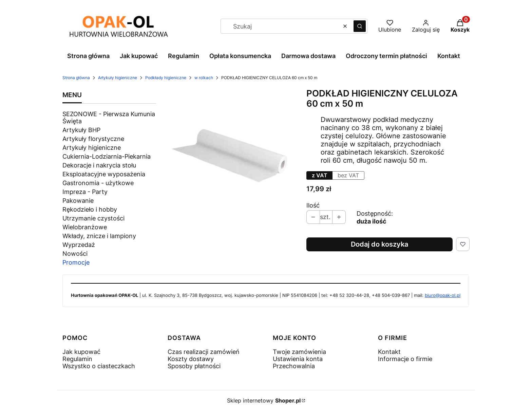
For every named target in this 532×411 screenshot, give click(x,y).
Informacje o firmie (405, 359)
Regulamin (77, 359)
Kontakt (389, 352)
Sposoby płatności (194, 366)
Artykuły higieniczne (118, 78)
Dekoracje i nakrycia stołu (99, 165)
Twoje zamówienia (299, 352)
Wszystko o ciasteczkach (99, 366)
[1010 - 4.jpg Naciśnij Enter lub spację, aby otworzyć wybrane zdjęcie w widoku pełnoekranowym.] (231, 152)
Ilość (313, 205)
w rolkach (204, 78)
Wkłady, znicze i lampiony (99, 236)
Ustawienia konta (298, 359)
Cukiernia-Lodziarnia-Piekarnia (107, 156)
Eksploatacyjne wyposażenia (104, 174)
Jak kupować (81, 352)
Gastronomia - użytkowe (98, 183)
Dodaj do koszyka (379, 244)
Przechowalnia (294, 366)
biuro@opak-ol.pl (443, 295)
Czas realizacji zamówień (204, 352)
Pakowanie (78, 201)
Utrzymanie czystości (93, 218)
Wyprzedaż (79, 245)
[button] (360, 26)
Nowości (75, 254)
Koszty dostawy (191, 359)
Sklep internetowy (264, 400)
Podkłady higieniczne (166, 78)
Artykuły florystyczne (93, 139)
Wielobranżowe (85, 227)
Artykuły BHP (81, 130)
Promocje (76, 262)
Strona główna (76, 78)
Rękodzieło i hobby (90, 209)
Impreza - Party (85, 192)
